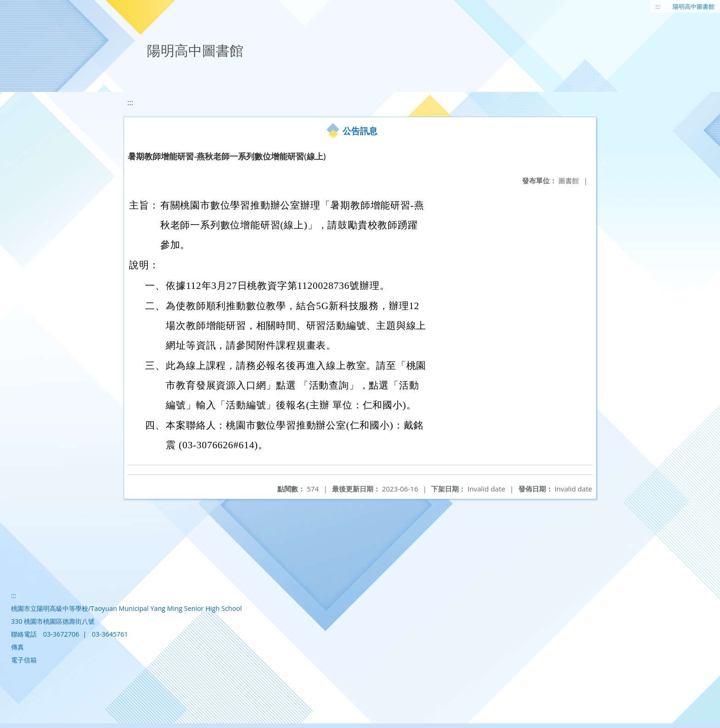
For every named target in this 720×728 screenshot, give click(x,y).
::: (658, 6)
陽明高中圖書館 (694, 6)
